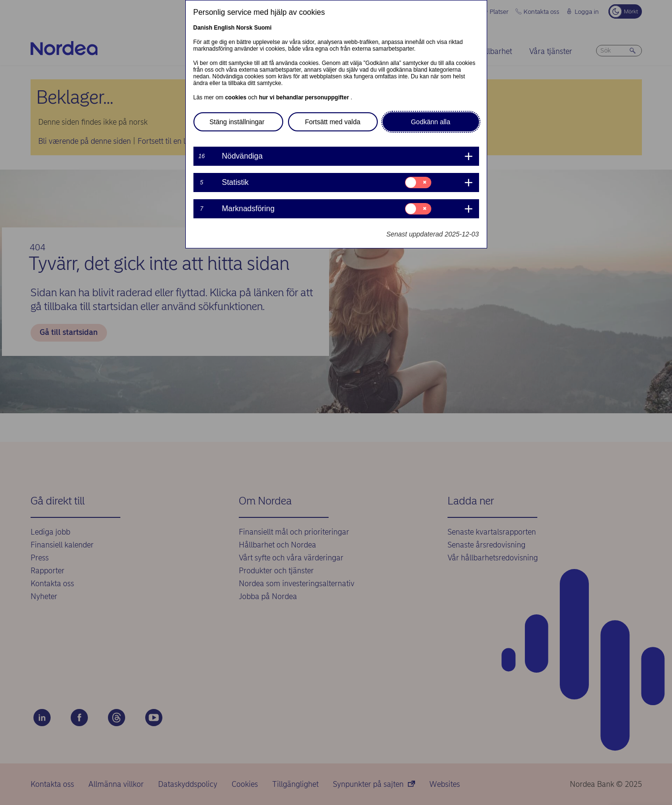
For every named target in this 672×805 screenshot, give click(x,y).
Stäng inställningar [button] (237, 122)
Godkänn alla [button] (431, 122)
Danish (203, 28)
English (224, 28)
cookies (236, 97)
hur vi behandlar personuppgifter (305, 97)
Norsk (245, 28)
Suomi (263, 28)
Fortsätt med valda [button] (333, 122)
